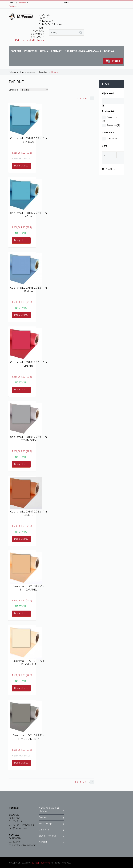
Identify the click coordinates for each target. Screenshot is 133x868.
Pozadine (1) (113, 125)
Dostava (52, 818)
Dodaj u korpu (21, 166)
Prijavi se (22, 3)
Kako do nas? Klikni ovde (30, 40)
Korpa (67, 3)
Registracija (14, 6)
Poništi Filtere (110, 169)
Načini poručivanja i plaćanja (52, 810)
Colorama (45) (110, 119)
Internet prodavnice (40, 863)
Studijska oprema (29, 72)
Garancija (52, 830)
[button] (113, 61)
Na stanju (112, 138)
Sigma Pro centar (52, 836)
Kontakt (52, 842)
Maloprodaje (52, 824)
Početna (14, 72)
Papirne (55, 72)
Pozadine (44, 72)
